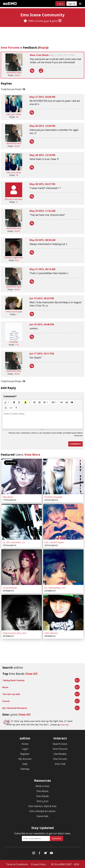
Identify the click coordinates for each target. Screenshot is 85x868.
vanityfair (14, 342)
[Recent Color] (25, 402)
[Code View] (11, 408)
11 (17, 202)
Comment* (10, 396)
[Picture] (67, 402)
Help (25, 763)
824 (17, 260)
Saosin (6, 700)
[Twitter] (46, 853)
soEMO (10, 4)
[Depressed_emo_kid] (22, 612)
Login (25, 748)
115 (17, 345)
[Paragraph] (46, 402)
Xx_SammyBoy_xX (55, 587)
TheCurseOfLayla (14, 312)
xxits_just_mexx (14, 114)
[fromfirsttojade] (63, 476)
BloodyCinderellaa (14, 199)
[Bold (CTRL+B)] (14, 402)
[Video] (72, 402)
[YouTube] (51, 853)
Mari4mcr (8, 497)
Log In (60, 4)
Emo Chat (60, 763)
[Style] (7, 402)
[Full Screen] (6, 408)
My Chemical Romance (15, 707)
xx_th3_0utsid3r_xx (14, 542)
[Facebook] (40, 853)
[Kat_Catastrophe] (63, 522)
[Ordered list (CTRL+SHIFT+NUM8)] (39, 402)
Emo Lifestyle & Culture (42, 811)
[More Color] (29, 402)
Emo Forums (10, 47)
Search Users (60, 743)
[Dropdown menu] (80, 4)
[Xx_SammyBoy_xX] (63, 567)
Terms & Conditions (17, 864)
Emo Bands (43, 796)
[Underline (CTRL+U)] (19, 402)
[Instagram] (60, 21)
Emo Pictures (60, 748)
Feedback (30, 47)
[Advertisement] (43, 37)
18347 (17, 75)
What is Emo (42, 786)
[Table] (54, 402)
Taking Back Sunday (13, 680)
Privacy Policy (38, 864)
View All (31, 673)
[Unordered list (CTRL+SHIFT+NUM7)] (34, 402)
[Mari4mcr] (22, 476)
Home (25, 743)
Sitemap (25, 768)
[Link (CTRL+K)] (61, 402)
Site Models (60, 753)
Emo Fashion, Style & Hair (42, 806)
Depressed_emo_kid (14, 632)
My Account (25, 758)
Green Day (64, 724)
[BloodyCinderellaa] (14, 196)
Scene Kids (42, 816)
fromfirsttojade (53, 497)
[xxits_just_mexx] (14, 111)
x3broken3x (51, 632)
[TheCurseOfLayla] (14, 309)
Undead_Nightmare (14, 257)
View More (32, 455)
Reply (43, 47)
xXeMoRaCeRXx (14, 73)
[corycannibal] (22, 567)
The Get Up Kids (11, 693)
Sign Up (72, 4)
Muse (5, 687)
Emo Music (42, 791)
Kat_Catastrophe (54, 542)
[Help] (16, 408)
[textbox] (42, 420)
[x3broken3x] (63, 612)
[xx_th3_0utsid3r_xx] (22, 522)
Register (25, 753)
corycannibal (10, 587)
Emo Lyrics (43, 801)
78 (17, 117)
